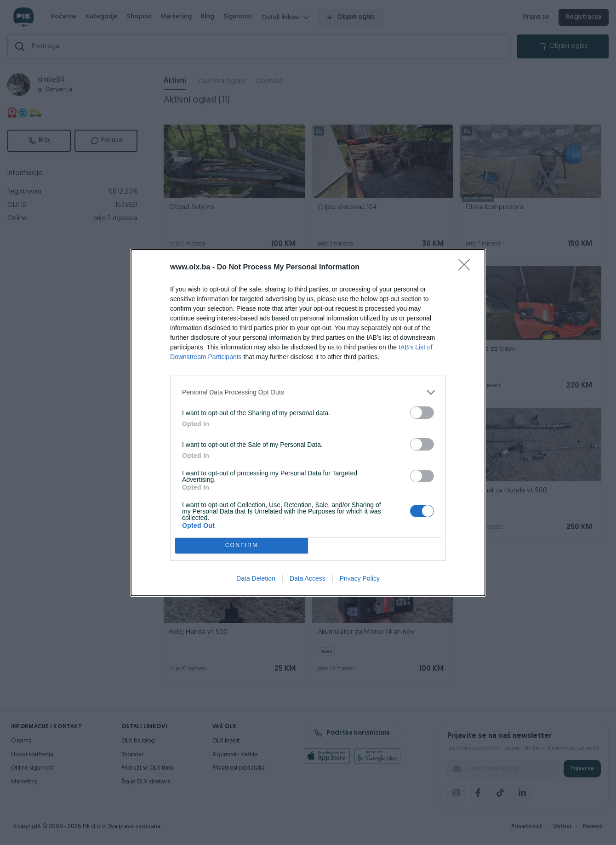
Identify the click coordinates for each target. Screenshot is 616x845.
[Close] (467, 268)
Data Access (308, 578)
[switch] (422, 413)
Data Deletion (256, 578)
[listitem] (308, 392)
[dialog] (308, 423)
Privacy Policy (360, 578)
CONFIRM (242, 545)
